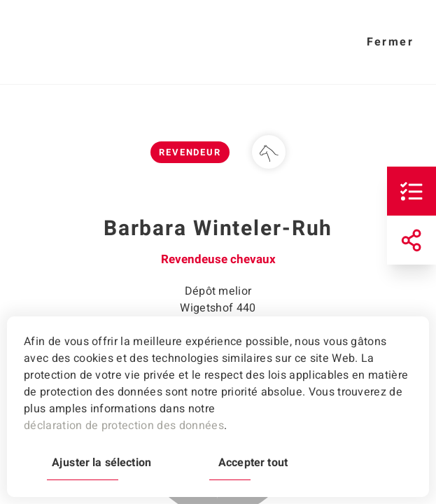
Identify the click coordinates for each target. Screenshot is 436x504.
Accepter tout (253, 463)
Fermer (390, 42)
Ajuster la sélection (101, 463)
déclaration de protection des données (124, 426)
